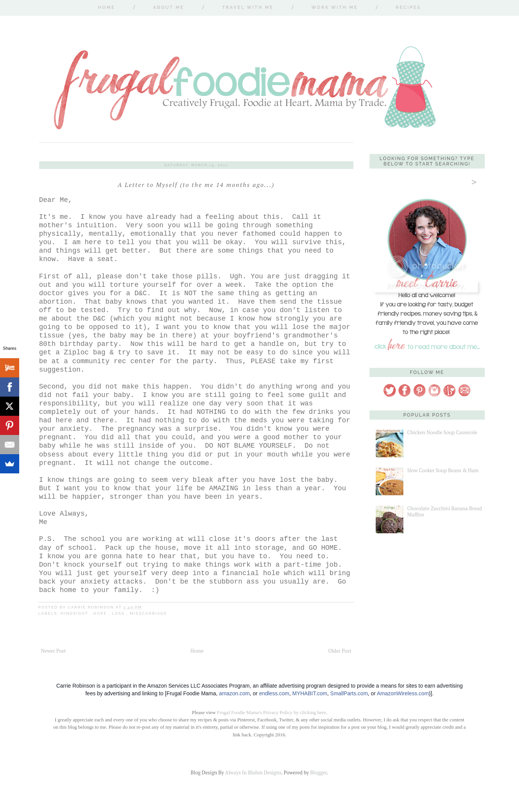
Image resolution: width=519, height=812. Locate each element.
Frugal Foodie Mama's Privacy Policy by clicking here (272, 712)
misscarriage (148, 613)
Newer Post (54, 651)
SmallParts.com (349, 693)
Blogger (318, 772)
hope (101, 613)
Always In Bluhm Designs (253, 772)
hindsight (75, 613)
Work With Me (335, 7)
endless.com (274, 693)
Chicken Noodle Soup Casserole (442, 432)
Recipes (408, 7)
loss (119, 613)
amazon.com (234, 693)
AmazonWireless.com (403, 693)
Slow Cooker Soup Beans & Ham (443, 470)
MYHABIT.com (310, 693)
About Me (169, 7)
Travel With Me (248, 7)
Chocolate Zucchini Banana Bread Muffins (444, 511)
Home (107, 7)
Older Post (340, 651)
